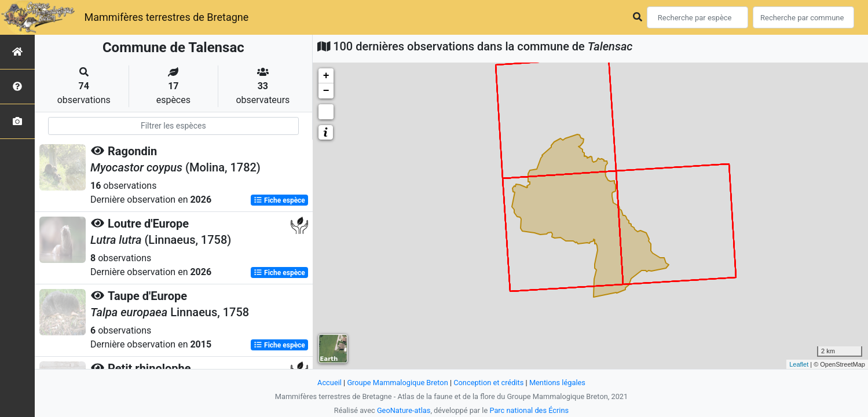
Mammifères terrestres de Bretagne (166, 17)
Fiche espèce (279, 200)
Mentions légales (557, 383)
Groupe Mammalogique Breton (397, 383)
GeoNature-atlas (404, 410)
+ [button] (326, 76)
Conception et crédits (488, 383)
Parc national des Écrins (529, 410)
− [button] (326, 91)
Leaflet (799, 364)
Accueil (329, 383)
